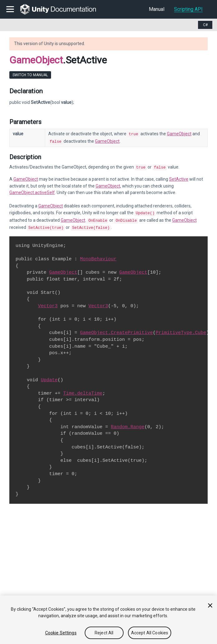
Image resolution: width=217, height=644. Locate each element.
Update (49, 376)
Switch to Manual (30, 75)
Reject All (104, 633)
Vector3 (48, 302)
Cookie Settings (61, 633)
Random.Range (128, 423)
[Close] (210, 605)
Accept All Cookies (150, 633)
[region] (108, 620)
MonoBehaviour (98, 255)
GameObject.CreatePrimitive (116, 329)
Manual (157, 9)
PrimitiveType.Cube (181, 329)
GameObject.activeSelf (32, 191)
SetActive (179, 177)
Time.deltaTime (83, 390)
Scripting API (188, 9)
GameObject (36, 60)
